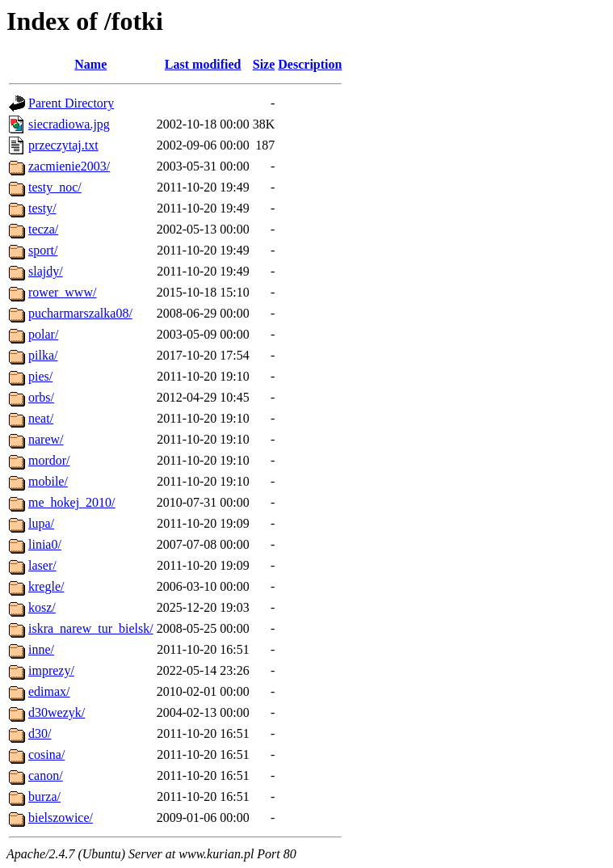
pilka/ (43, 355)
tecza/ (43, 229)
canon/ (46, 775)
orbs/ (41, 397)
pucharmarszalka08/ (80, 313)
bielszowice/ (61, 817)
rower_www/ (62, 292)
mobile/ (48, 481)
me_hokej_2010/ (72, 502)
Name (90, 64)
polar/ (43, 334)
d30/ (40, 733)
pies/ (40, 376)
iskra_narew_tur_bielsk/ (91, 628)
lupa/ (41, 523)
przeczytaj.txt (63, 145)
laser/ (42, 565)
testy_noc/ (55, 187)
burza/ (44, 796)
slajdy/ (46, 271)
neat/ (41, 418)
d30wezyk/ (57, 712)
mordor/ (49, 460)
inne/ (41, 649)
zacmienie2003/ (69, 166)
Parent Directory (71, 103)
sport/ (43, 250)
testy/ (42, 208)
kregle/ (46, 586)
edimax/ (49, 691)
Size (264, 64)
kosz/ (42, 607)
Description (310, 64)
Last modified (203, 64)
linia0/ (45, 544)
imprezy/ (51, 670)
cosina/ (46, 754)
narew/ (46, 439)
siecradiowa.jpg (69, 124)
